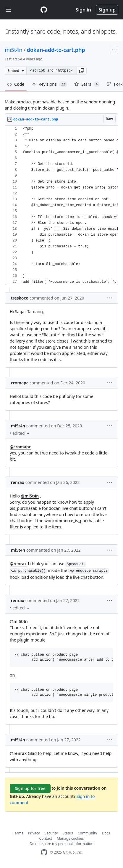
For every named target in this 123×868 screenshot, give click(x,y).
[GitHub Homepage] (44, 853)
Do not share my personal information (61, 844)
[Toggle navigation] (8, 10)
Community (88, 833)
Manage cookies (70, 838)
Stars (87, 84)
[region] (61, 205)
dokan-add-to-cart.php (56, 50)
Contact (46, 838)
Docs (106, 833)
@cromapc (20, 447)
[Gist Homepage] (44, 10)
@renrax (18, 564)
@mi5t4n (30, 496)
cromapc (20, 383)
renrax (18, 482)
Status (68, 833)
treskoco (20, 298)
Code (16, 84)
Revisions (50, 84)
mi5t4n (14, 50)
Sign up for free (30, 788)
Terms (18, 833)
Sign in (83, 10)
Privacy (34, 833)
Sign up (107, 10)
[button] (82, 71)
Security (51, 833)
